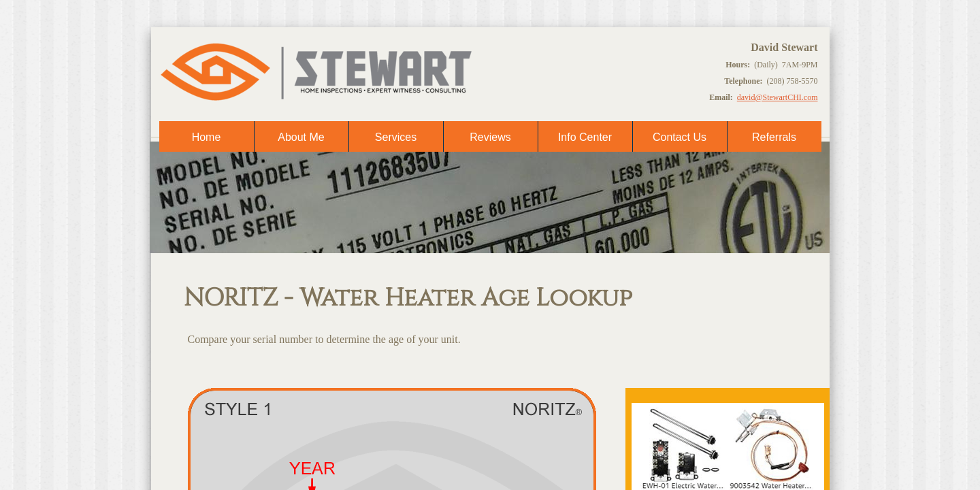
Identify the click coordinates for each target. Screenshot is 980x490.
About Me (301, 137)
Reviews (490, 137)
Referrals (774, 137)
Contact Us (680, 137)
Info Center (585, 137)
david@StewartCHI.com (778, 97)
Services (396, 137)
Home (207, 137)
